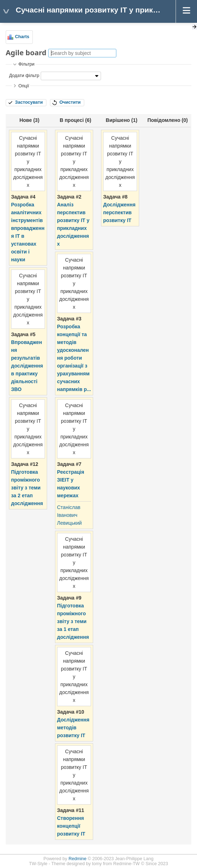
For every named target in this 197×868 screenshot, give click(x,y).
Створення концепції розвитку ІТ (71, 826)
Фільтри (26, 64)
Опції (24, 86)
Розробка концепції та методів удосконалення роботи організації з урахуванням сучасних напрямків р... (74, 358)
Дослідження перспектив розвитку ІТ (119, 212)
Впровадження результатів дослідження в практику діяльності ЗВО (27, 366)
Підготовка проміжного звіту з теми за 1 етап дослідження (73, 621)
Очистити (70, 102)
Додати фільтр (24, 76)
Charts (22, 37)
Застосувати (29, 102)
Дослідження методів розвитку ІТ (73, 728)
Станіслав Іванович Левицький (69, 515)
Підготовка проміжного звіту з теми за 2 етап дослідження (27, 488)
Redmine (77, 859)
